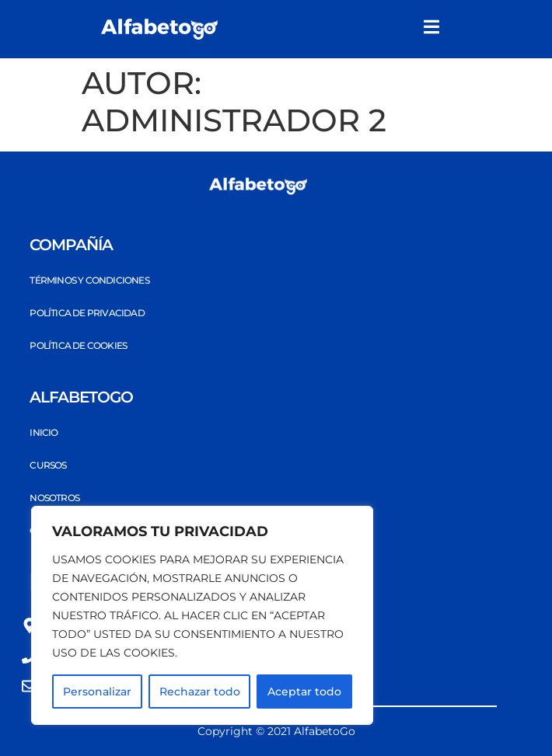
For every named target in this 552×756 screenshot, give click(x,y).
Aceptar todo (304, 692)
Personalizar (97, 692)
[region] (202, 615)
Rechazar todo (200, 692)
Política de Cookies (78, 345)
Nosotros (54, 498)
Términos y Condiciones (89, 280)
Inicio (44, 432)
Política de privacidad (87, 313)
